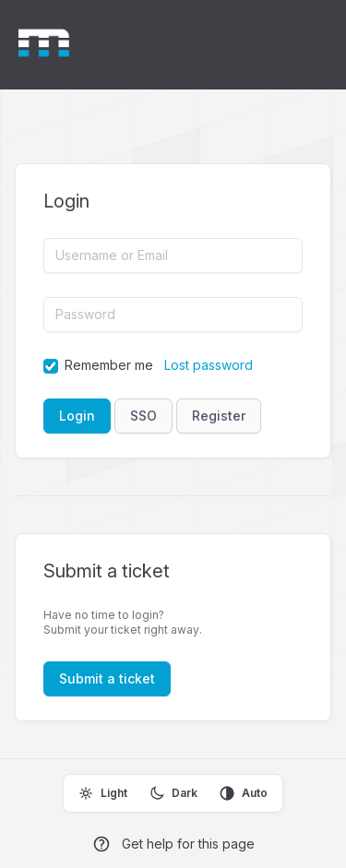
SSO (143, 416)
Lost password (209, 365)
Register (219, 416)
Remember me (109, 365)
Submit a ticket (107, 678)
